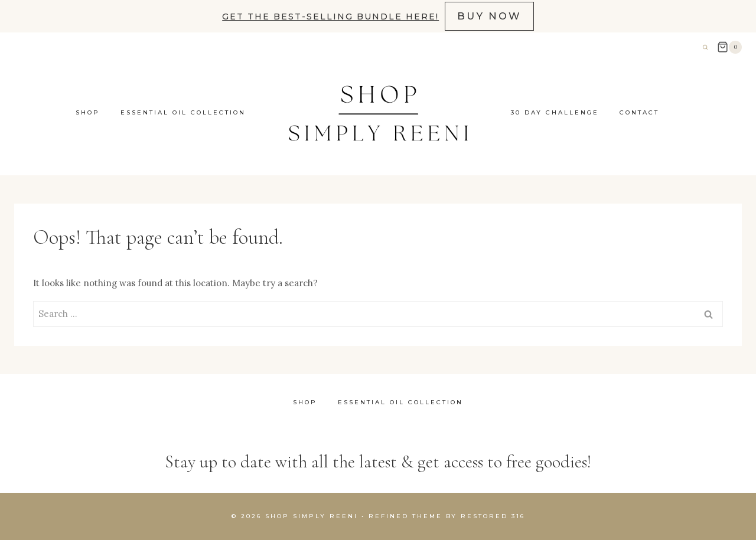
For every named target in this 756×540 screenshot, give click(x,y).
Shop (88, 112)
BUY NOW (489, 16)
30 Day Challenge (555, 112)
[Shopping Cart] (729, 47)
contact (639, 112)
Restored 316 (493, 516)
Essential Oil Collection (183, 112)
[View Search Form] (705, 47)
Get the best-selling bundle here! (330, 17)
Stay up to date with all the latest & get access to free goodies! (378, 462)
